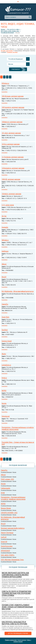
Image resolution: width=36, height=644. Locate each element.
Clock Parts (5, 317)
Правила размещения (11, 640)
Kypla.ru (4, 378)
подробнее (5, 92)
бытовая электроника (7, 51)
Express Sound (7, 341)
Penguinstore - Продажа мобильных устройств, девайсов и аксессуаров (18, 428)
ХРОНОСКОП (5, 551)
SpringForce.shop (7, 546)
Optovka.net (6, 416)
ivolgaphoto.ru (6, 365)
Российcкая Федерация (7, 33)
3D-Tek (4, 216)
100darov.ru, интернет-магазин (12, 122)
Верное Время (6, 508)
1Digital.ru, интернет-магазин (11, 194)
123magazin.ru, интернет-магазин (13, 168)
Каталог (3, 29)
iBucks (4, 354)
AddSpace (5, 251)
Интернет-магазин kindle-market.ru (13, 528)
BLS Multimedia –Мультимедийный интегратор (18, 291)
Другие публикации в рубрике (18, 633)
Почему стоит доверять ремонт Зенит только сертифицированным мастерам (17, 607)
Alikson (4, 264)
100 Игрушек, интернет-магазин (13, 96)
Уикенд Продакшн (7, 533)
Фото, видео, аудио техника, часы (10, 31)
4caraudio (5, 227)
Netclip (4, 403)
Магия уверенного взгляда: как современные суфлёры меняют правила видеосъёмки (15, 575)
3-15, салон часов (8, 205)
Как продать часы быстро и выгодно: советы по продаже (15, 623)
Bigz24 (4, 277)
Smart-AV (4, 542)
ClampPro (5, 304)
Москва (18, 33)
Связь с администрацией (22, 641)
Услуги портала (22, 640)
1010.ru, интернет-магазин (11, 144)
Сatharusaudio (6, 488)
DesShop (5, 330)
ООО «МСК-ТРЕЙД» (8, 555)
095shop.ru (5, 83)
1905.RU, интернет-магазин (11, 179)
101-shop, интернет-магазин (11, 133)
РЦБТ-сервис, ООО (7, 479)
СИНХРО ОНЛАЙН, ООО (9, 513)
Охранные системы (12, 52)
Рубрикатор (16, 69)
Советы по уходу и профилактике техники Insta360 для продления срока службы (17, 593)
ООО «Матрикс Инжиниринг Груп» (12, 560)
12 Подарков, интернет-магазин (13, 157)
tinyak (3, 493)
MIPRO (4, 391)
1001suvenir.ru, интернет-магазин (13, 107)
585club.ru (5, 240)
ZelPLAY (4, 537)
